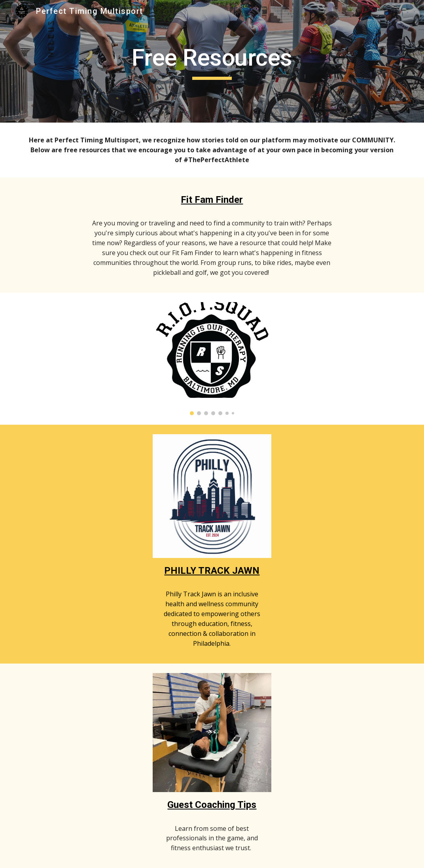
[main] (212, 61)
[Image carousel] (212, 359)
